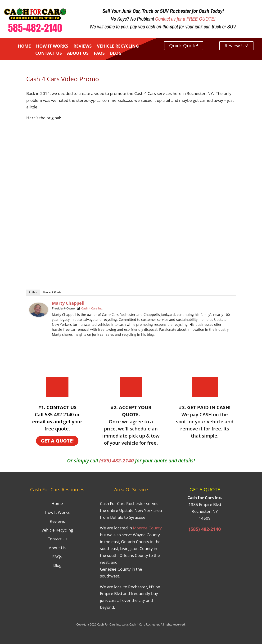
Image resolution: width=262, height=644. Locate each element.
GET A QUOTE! (57, 441)
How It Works (52, 47)
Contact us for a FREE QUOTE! (185, 19)
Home (24, 47)
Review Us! (236, 46)
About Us (78, 54)
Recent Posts (52, 292)
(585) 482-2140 (117, 461)
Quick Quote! (184, 46)
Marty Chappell (68, 303)
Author (33, 292)
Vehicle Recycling (118, 47)
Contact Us (49, 54)
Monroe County (147, 528)
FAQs (99, 54)
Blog (116, 54)
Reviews (83, 47)
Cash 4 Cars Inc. (92, 308)
